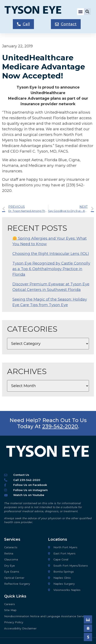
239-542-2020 (60, 426)
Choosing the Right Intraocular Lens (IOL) (51, 254)
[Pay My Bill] (88, 637)
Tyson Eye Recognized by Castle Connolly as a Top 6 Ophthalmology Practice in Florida (51, 269)
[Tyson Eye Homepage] (36, 12)
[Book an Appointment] (88, 619)
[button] (81, 12)
